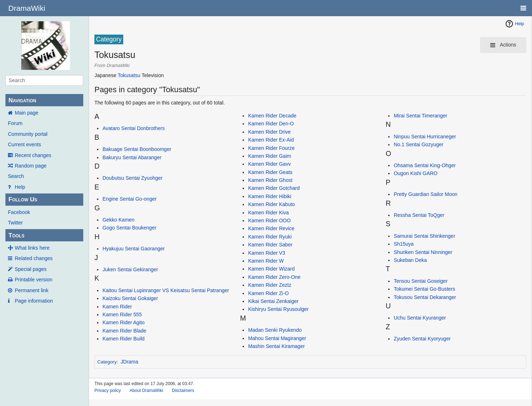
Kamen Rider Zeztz (270, 285)
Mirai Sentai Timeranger (420, 116)
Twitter (15, 223)
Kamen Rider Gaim (269, 156)
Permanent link (32, 290)
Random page (31, 166)
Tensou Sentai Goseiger (420, 281)
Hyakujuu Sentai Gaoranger (134, 249)
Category (107, 362)
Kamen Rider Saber (270, 245)
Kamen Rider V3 (267, 253)
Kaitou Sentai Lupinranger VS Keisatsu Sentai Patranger (166, 290)
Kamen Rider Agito (123, 322)
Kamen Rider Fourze (271, 148)
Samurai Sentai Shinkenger (424, 236)
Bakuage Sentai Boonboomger (137, 149)
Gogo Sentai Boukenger (129, 228)
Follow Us (23, 199)
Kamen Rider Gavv (269, 164)
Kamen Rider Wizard (271, 269)
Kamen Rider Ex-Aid (271, 140)
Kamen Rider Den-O (271, 124)
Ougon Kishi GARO (415, 173)
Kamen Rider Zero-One (274, 277)
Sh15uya (404, 244)
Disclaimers (183, 391)
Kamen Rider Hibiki (270, 196)
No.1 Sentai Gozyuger (418, 144)
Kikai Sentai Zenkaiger (273, 301)
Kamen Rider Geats (270, 172)
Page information (34, 301)
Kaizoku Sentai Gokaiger (130, 298)
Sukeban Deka (410, 260)
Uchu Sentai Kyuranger (420, 318)
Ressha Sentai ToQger (419, 215)
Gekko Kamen (118, 220)
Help (20, 187)
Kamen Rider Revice (271, 228)
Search (16, 176)
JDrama (130, 362)
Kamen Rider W (266, 261)
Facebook (19, 212)
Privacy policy (108, 391)
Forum (15, 123)
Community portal (28, 134)
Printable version (34, 280)
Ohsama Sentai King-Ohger (425, 165)
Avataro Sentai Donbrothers (134, 128)
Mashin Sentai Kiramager (276, 346)
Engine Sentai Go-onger (129, 199)
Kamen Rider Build (123, 339)
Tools (16, 235)
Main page (26, 113)
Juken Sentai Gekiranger (130, 269)
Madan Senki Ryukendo (275, 330)
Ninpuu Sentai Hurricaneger (425, 137)
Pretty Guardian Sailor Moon (425, 194)
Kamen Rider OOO (269, 220)
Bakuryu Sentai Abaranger (132, 157)
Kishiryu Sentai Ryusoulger (278, 309)
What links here (32, 248)
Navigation (22, 100)
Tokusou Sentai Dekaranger (425, 297)
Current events (25, 144)
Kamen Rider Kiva (268, 213)
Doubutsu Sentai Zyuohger (132, 178)
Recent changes (33, 155)
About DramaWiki (146, 391)
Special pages (31, 269)
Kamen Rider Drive (269, 132)
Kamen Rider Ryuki (270, 237)
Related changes (34, 258)
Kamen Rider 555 (122, 314)
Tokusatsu (129, 75)
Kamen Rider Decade (272, 116)
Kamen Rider (117, 307)
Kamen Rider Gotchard (274, 188)
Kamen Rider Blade (124, 331)
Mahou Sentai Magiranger (277, 338)
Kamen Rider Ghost (270, 180)
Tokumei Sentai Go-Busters (424, 289)
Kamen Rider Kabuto (271, 204)
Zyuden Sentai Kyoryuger (422, 339)
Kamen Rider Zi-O (268, 293)
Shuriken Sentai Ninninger (423, 252)
